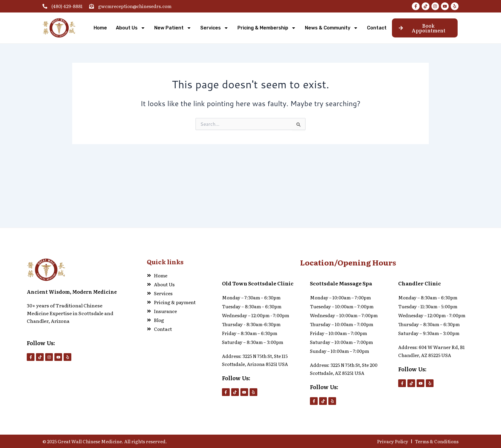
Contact (377, 28)
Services (214, 28)
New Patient (173, 28)
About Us (131, 28)
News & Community (331, 28)
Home (100, 28)
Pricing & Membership (267, 28)
